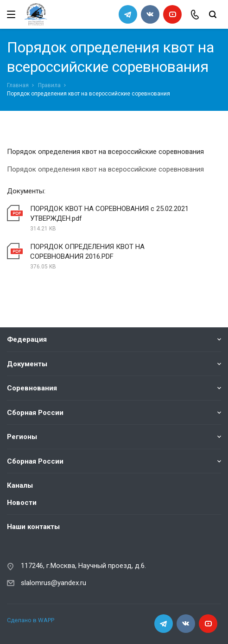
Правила (49, 85)
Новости (22, 503)
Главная (18, 85)
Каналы (20, 485)
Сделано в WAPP (31, 620)
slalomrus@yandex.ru (54, 583)
